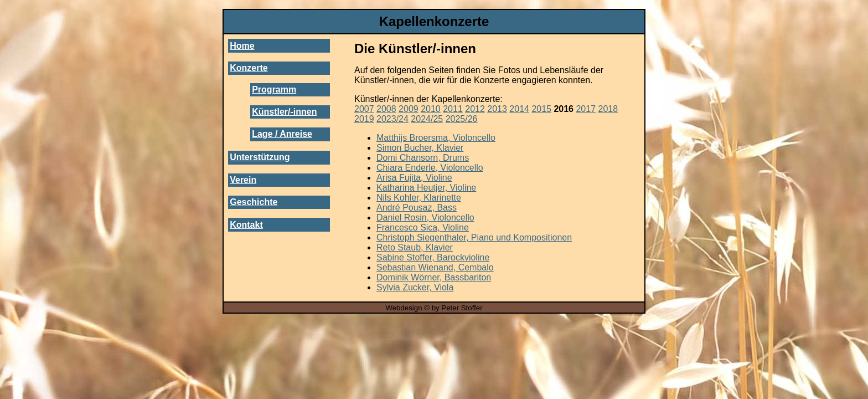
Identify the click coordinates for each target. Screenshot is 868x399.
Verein (243, 180)
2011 (453, 109)
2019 (364, 119)
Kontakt (246, 225)
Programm (274, 89)
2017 (586, 109)
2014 (519, 109)
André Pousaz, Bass (417, 208)
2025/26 (462, 119)
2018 (608, 109)
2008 (386, 109)
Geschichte (254, 202)
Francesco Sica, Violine (423, 227)
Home (242, 46)
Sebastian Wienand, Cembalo (435, 267)
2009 (409, 109)
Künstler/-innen (284, 112)
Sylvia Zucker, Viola (415, 287)
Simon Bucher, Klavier (420, 148)
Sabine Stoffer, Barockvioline (433, 257)
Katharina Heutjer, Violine (426, 188)
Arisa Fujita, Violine (414, 178)
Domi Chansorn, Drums (423, 158)
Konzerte (249, 68)
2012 (475, 109)
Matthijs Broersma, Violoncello (436, 138)
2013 (497, 109)
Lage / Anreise (282, 134)
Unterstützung (260, 157)
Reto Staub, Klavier (415, 247)
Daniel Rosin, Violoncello (425, 218)
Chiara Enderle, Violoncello (430, 168)
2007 (364, 109)
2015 (541, 109)
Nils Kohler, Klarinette (419, 198)
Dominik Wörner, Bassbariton (434, 277)
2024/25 (427, 119)
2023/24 (392, 119)
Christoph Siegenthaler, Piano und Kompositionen (474, 237)
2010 (431, 109)
